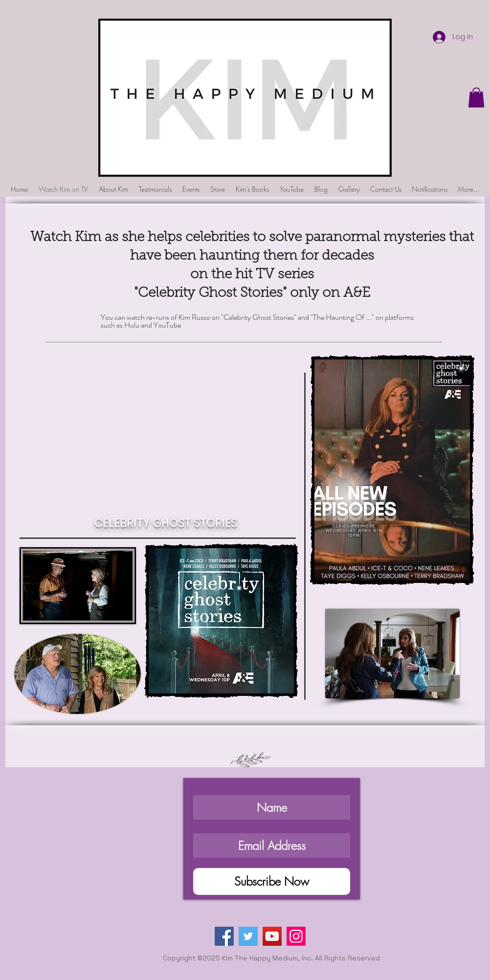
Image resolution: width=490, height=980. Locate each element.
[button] (476, 98)
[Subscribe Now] (272, 881)
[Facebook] (224, 936)
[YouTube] (272, 936)
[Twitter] (248, 936)
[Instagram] (296, 936)
